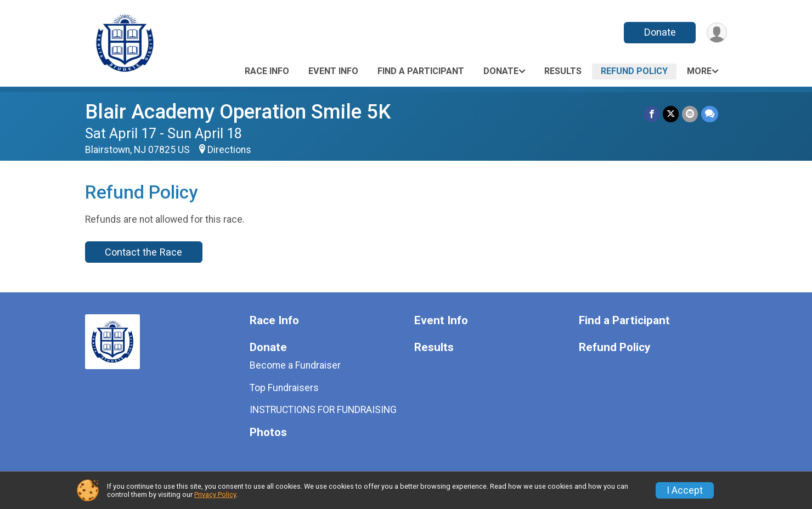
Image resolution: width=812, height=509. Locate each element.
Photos (268, 432)
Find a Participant (421, 71)
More (699, 71)
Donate (660, 32)
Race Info (267, 71)
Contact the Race (143, 252)
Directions (229, 150)
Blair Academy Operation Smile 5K (238, 112)
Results (563, 71)
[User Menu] (717, 33)
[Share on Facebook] (652, 114)
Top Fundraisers (284, 388)
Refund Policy (634, 71)
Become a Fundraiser (295, 365)
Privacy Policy (215, 494)
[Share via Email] (690, 114)
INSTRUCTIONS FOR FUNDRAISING (323, 410)
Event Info (333, 71)
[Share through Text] (710, 114)
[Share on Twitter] (671, 114)
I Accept (685, 490)
